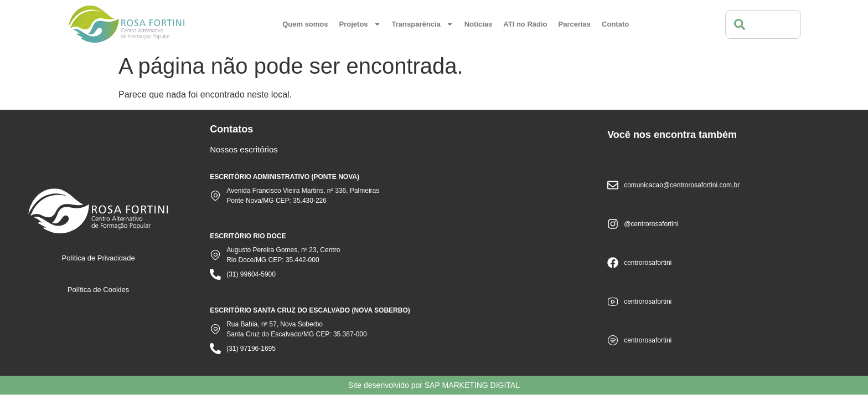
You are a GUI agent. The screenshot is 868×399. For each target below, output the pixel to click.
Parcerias (575, 24)
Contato (615, 24)
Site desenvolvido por (434, 385)
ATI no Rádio (525, 24)
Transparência (423, 24)
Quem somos (305, 24)
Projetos (360, 24)
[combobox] (763, 24)
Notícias (479, 24)
